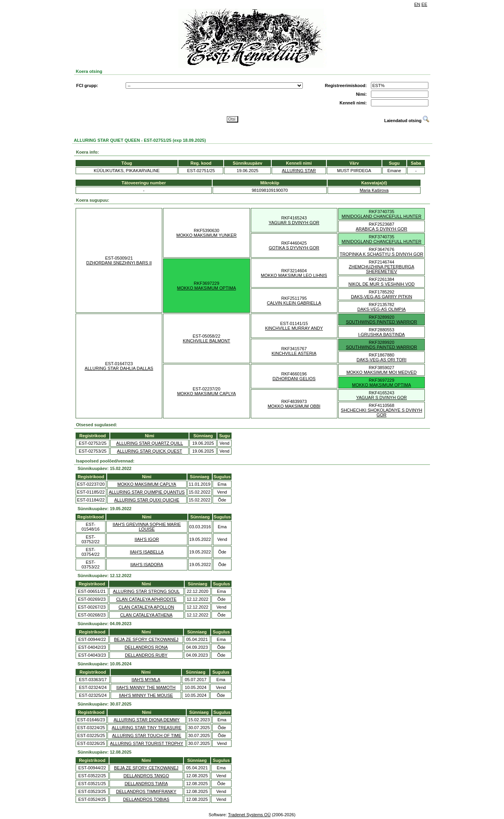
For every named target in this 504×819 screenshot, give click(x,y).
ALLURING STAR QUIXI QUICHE (147, 500)
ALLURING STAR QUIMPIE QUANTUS (147, 492)
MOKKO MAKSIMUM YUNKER (207, 235)
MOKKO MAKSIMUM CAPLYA (207, 394)
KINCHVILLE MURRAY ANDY (294, 328)
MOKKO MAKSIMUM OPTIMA (207, 288)
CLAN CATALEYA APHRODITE (146, 599)
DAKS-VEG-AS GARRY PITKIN (381, 297)
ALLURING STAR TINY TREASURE (147, 728)
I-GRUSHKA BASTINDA (382, 334)
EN (417, 4)
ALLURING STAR (299, 171)
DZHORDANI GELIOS (294, 379)
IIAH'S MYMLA (146, 680)
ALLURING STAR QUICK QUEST (149, 451)
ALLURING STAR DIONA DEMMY (146, 720)
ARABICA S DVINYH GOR (381, 229)
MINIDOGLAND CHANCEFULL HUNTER (382, 216)
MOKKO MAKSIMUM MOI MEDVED (382, 372)
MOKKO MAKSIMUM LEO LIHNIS (294, 275)
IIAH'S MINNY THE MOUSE (146, 695)
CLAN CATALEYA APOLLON (146, 607)
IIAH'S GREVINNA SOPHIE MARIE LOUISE (147, 527)
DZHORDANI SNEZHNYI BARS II (119, 263)
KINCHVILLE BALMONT (206, 341)
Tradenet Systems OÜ (249, 815)
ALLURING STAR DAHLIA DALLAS (119, 368)
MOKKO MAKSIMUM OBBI (294, 406)
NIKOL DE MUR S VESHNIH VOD (382, 284)
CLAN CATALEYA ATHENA (146, 615)
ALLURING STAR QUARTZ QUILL (150, 443)
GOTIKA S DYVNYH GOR (294, 248)
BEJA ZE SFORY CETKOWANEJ (146, 639)
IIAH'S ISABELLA (147, 552)
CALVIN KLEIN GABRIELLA (294, 303)
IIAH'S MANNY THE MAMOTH (146, 687)
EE (424, 4)
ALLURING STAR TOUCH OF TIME (146, 735)
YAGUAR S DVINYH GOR (294, 223)
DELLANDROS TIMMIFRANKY (146, 791)
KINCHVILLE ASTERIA (294, 353)
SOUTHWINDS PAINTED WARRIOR (381, 322)
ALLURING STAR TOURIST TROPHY (146, 743)
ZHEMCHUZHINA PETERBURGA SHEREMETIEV (382, 269)
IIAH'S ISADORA (147, 565)
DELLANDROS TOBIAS (146, 799)
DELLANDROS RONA (146, 647)
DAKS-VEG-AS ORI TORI (382, 360)
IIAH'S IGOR (147, 539)
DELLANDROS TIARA (146, 784)
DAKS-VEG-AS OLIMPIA (381, 309)
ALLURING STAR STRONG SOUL (146, 591)
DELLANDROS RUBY (146, 655)
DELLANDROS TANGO (146, 776)
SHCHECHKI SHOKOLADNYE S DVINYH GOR (382, 412)
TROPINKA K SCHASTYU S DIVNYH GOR (382, 254)
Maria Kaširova (374, 190)
